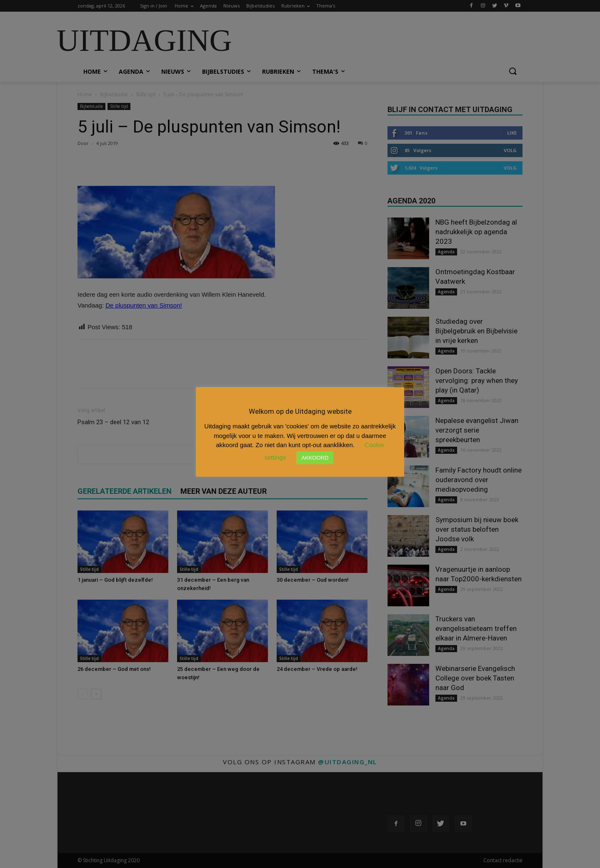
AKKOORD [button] (315, 458)
